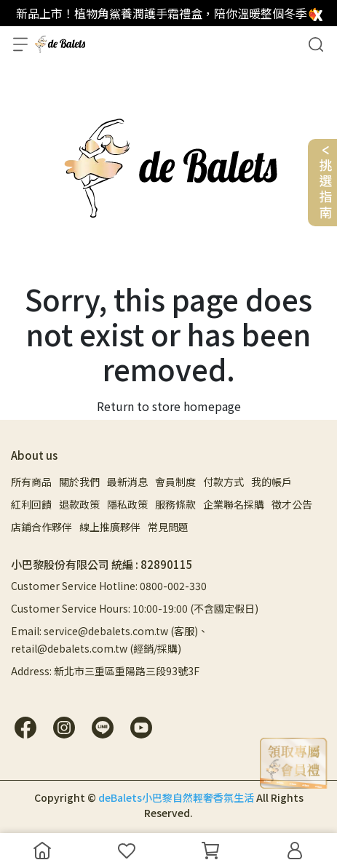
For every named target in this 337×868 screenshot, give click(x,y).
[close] (318, 12)
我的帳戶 (271, 482)
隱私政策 (127, 504)
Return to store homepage (169, 406)
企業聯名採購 (234, 504)
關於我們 (79, 482)
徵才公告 (292, 504)
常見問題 (168, 527)
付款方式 (223, 482)
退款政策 (79, 504)
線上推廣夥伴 (110, 527)
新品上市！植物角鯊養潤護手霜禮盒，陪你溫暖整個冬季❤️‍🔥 (169, 13)
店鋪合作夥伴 (41, 527)
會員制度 (175, 482)
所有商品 (31, 482)
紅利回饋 (31, 504)
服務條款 (175, 504)
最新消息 (127, 482)
